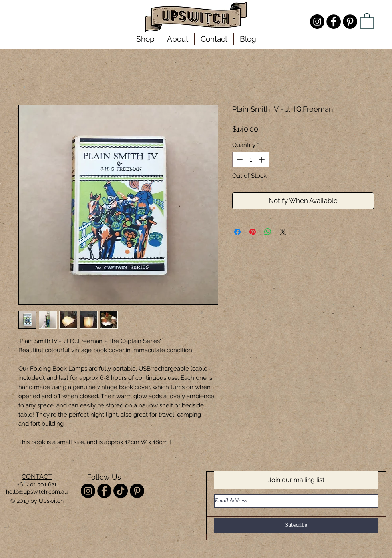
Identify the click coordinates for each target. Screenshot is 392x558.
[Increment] (262, 160)
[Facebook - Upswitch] (334, 22)
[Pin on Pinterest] (253, 232)
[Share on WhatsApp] (268, 232)
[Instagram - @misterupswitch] (317, 22)
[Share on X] (283, 232)
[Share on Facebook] (237, 232)
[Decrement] (239, 160)
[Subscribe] (296, 525)
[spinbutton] (250, 160)
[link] (367, 20)
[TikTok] (121, 491)
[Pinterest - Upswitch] (350, 22)
